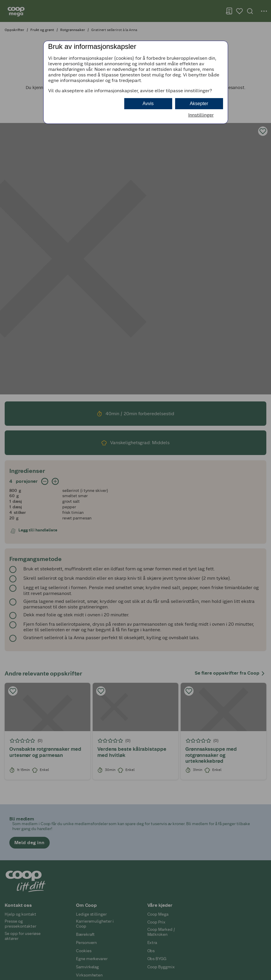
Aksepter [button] (199, 104)
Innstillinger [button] (201, 115)
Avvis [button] (148, 104)
